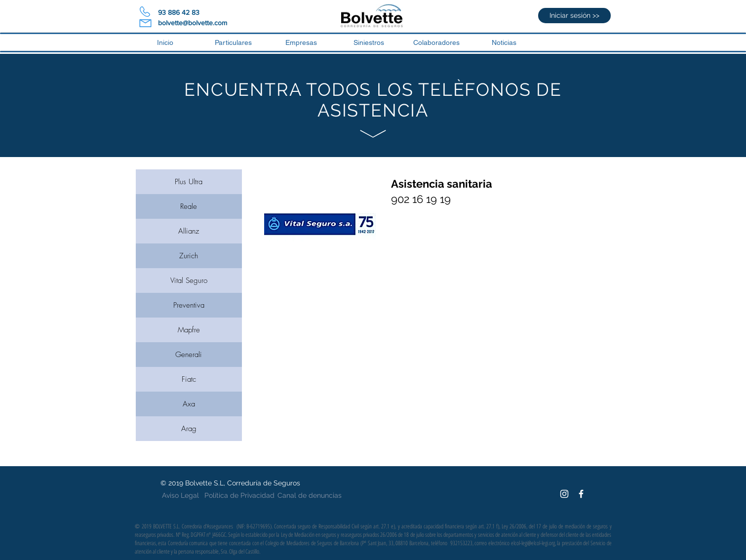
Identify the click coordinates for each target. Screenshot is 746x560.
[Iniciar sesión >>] (574, 16)
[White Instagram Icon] (564, 494)
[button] (437, 42)
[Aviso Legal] (181, 496)
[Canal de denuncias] (310, 496)
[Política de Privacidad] (239, 496)
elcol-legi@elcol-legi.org (533, 543)
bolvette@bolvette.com (193, 23)
